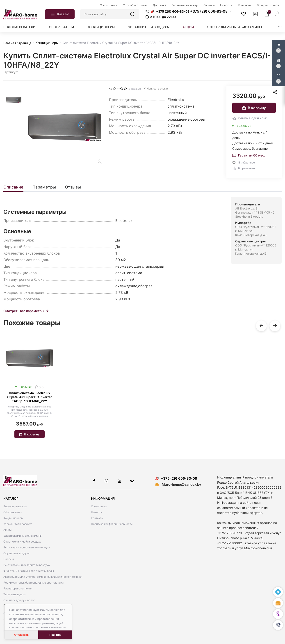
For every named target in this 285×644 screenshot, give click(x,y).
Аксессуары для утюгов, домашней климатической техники (43, 577)
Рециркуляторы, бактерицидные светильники (33, 583)
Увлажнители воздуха (149, 27)
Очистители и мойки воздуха (22, 542)
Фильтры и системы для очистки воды (29, 571)
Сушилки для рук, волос (19, 600)
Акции (188, 27)
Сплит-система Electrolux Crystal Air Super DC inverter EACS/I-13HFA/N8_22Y (30, 397)
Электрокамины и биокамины (235, 27)
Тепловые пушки (14, 594)
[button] (278, 625)
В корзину (254, 108)
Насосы (9, 559)
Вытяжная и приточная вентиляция (27, 547)
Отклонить (21, 635)
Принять (55, 635)
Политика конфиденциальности (112, 524)
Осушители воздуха (16, 553)
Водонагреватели (19, 27)
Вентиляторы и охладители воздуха (27, 565)
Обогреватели (61, 27)
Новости (97, 512)
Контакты (97, 518)
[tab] (16, 187)
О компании (99, 506)
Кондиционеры (101, 27)
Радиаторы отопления (18, 588)
